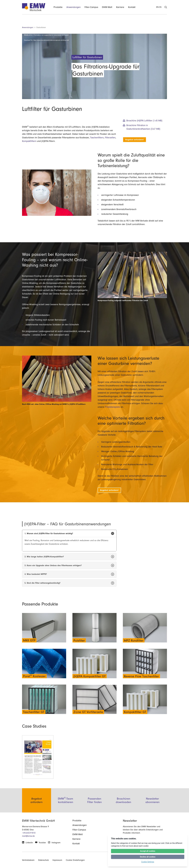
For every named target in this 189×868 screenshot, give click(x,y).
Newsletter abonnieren (152, 807)
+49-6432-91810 (29, 833)
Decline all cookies (148, 857)
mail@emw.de (28, 836)
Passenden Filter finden (94, 807)
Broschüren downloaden (123, 807)
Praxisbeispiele (112, 407)
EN (157, 7)
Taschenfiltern (97, 138)
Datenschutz (43, 860)
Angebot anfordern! (135, 140)
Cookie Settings (148, 862)
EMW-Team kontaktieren (66, 807)
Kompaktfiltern (29, 141)
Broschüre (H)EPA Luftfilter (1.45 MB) (144, 121)
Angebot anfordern (36, 807)
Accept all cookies (148, 851)
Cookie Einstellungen (75, 860)
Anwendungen (28, 27)
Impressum (57, 860)
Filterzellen (110, 138)
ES (160, 7)
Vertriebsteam (28, 860)
